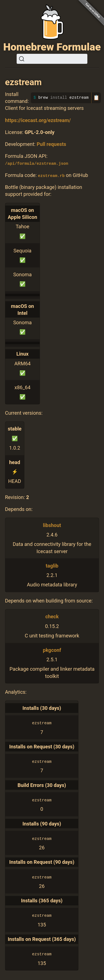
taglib (52, 565)
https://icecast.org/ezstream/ (38, 120)
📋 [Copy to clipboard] (96, 98)
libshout (52, 525)
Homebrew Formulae (52, 47)
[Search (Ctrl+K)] (52, 59)
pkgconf (52, 650)
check (52, 616)
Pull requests (51, 144)
